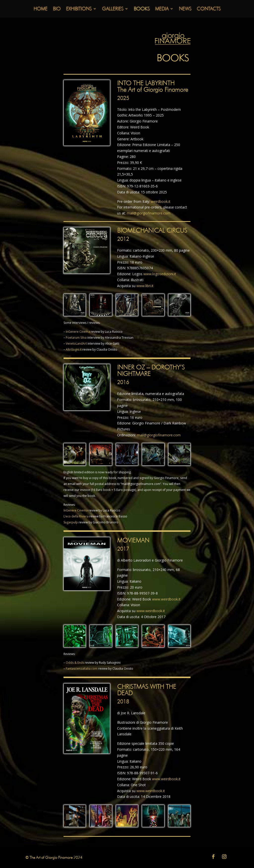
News (185, 9)
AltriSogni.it (74, 349)
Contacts (209, 9)
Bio (57, 9)
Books (142, 9)
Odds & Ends (75, 663)
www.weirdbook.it (166, 599)
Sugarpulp (71, 522)
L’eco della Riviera (76, 516)
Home (40, 9)
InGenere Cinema (78, 332)
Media (162, 9)
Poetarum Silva (76, 338)
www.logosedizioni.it (160, 274)
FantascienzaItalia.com (82, 669)
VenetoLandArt (76, 344)
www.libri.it (145, 286)
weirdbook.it (161, 201)
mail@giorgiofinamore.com (149, 213)
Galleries (113, 9)
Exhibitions (79, 9)
